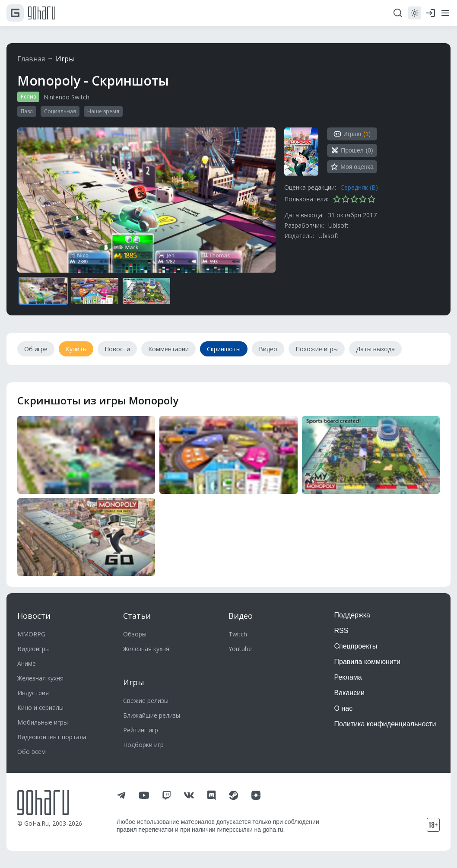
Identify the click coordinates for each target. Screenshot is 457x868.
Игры (65, 59)
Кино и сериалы (40, 707)
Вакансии (350, 693)
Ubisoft (338, 225)
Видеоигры (33, 649)
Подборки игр (143, 745)
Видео (241, 616)
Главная (31, 59)
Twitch (238, 634)
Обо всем (32, 752)
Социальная (60, 111)
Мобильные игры (43, 722)
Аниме (27, 663)
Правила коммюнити (368, 662)
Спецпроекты (356, 646)
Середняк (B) (359, 187)
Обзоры (135, 634)
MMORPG (31, 634)
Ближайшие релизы (152, 715)
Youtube (240, 649)
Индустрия (33, 693)
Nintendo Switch (67, 97)
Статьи (137, 616)
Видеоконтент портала (52, 737)
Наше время (103, 111)
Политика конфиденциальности (385, 724)
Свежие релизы (146, 701)
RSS (341, 631)
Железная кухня (40, 678)
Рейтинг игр (141, 730)
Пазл (27, 111)
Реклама (348, 677)
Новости (34, 616)
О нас (344, 708)
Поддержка (352, 615)
